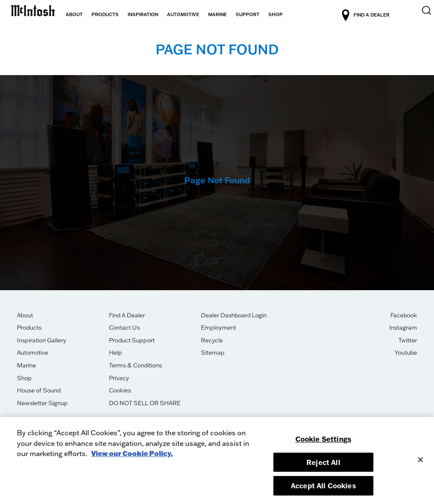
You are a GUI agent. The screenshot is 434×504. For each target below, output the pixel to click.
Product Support (132, 340)
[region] (217, 461)
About (25, 315)
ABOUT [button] (74, 14)
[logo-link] (33, 9)
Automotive (33, 353)
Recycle (212, 340)
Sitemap (213, 353)
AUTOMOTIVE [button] (183, 14)
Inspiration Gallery (42, 340)
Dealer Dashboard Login (234, 315)
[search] (421, 15)
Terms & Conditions (135, 365)
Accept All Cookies (323, 486)
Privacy (119, 378)
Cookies (120, 390)
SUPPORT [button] (248, 14)
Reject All (323, 462)
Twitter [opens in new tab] (408, 340)
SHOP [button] (275, 14)
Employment (218, 328)
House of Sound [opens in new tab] (39, 390)
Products (29, 328)
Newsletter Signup (42, 403)
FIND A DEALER (381, 15)
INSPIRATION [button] (143, 14)
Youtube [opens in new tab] (406, 353)
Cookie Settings (323, 439)
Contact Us (124, 328)
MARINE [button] (217, 14)
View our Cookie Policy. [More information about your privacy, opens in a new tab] (132, 453)
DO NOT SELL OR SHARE (145, 403)
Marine (26, 365)
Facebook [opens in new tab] (404, 315)
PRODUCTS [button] (105, 14)
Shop (24, 378)
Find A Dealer (127, 315)
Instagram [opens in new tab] (403, 328)
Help (115, 353)
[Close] (420, 459)
